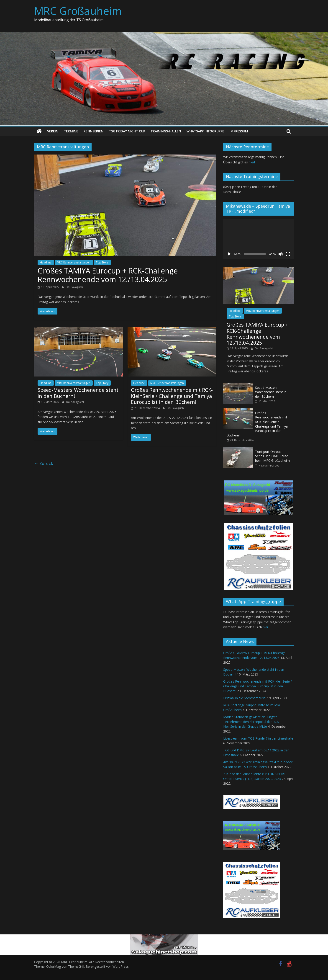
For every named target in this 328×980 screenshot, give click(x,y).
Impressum (239, 131)
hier (266, 627)
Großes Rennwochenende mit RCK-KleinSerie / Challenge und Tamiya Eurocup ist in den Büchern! (172, 396)
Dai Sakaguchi (75, 287)
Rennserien (94, 131)
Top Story (102, 262)
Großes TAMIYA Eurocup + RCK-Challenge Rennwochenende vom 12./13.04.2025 (108, 275)
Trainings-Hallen (166, 131)
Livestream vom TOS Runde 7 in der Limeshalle (258, 738)
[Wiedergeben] (229, 254)
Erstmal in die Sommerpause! (245, 698)
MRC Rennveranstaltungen (74, 262)
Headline (46, 262)
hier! (252, 162)
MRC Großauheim (78, 11)
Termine (71, 131)
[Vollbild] (288, 254)
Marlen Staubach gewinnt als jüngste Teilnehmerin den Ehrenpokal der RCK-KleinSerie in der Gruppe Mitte (252, 722)
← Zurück (44, 463)
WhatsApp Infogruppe (205, 131)
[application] (259, 239)
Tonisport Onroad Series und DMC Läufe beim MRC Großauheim (272, 456)
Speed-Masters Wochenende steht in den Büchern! (78, 393)
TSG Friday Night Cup (127, 131)
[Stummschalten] (281, 254)
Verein (53, 131)
